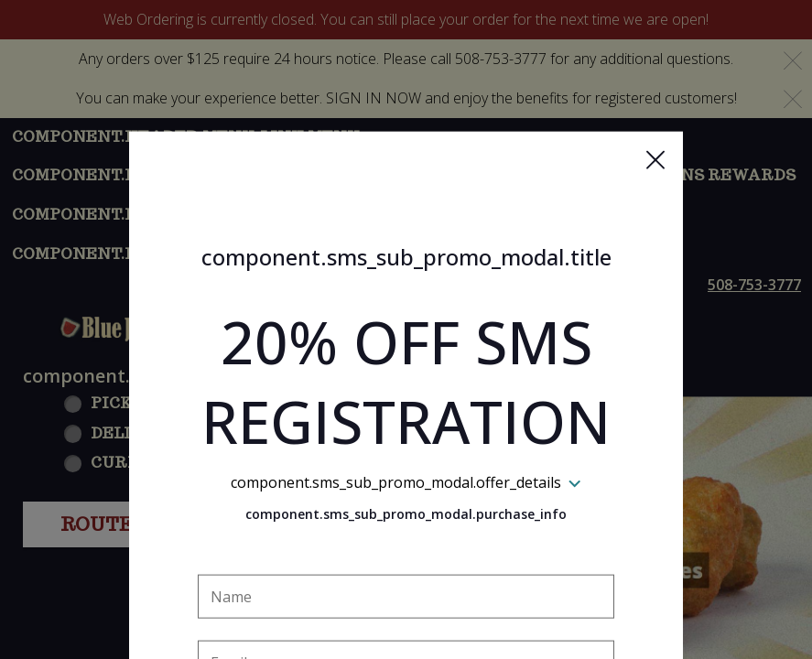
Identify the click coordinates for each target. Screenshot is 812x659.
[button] (655, 74)
